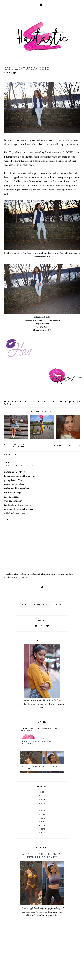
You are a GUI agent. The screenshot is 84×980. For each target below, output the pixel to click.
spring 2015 (40, 401)
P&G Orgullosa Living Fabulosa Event (19, 445)
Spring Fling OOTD (66, 445)
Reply (8, 519)
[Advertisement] (42, 951)
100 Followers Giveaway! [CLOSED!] (37, 743)
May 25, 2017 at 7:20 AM (19, 465)
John (7, 462)
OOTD (20, 401)
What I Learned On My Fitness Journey (40, 768)
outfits (28, 401)
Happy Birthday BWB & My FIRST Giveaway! (41, 729)
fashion (11, 401)
